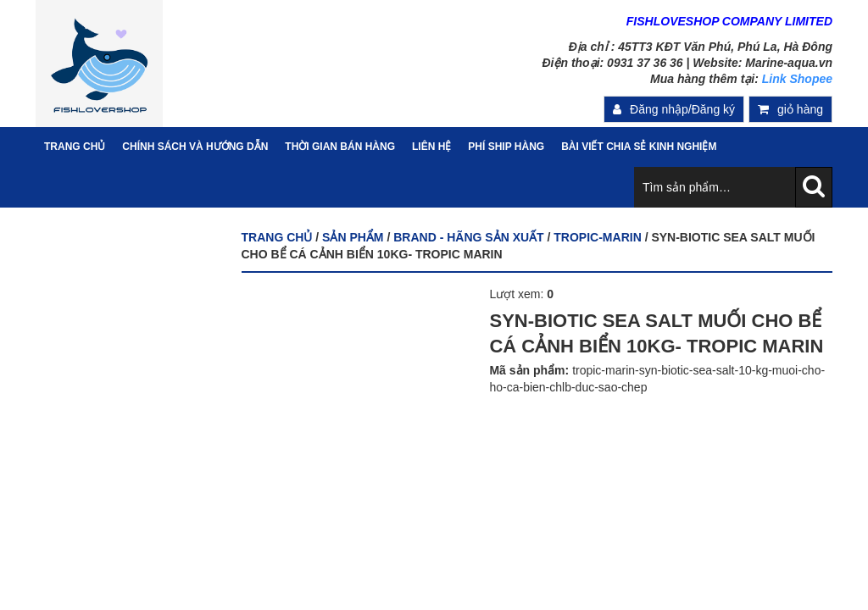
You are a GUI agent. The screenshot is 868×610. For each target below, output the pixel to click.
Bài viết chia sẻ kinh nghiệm (639, 147)
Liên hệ (431, 147)
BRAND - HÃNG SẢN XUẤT (468, 237)
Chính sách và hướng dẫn (195, 147)
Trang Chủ (75, 147)
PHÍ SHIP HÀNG (506, 147)
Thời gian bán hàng (340, 147)
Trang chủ (277, 237)
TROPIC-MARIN (597, 237)
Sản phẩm (353, 237)
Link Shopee (797, 79)
